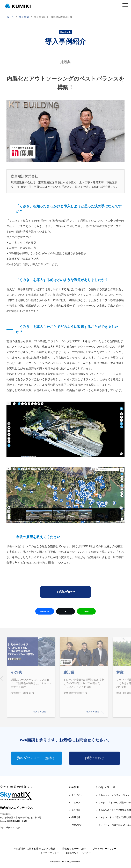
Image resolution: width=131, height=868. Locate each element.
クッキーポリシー (50, 852)
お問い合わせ (66, 592)
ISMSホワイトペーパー (79, 852)
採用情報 (76, 817)
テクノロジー (78, 795)
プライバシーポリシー (105, 848)
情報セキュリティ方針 (74, 848)
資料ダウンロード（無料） (37, 758)
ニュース (76, 802)
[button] (2, 678)
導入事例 (24, 17)
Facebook (45, 611)
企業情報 (74, 787)
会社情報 (76, 810)
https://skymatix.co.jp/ (10, 827)
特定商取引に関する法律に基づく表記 (35, 848)
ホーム (10, 17)
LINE (86, 611)
